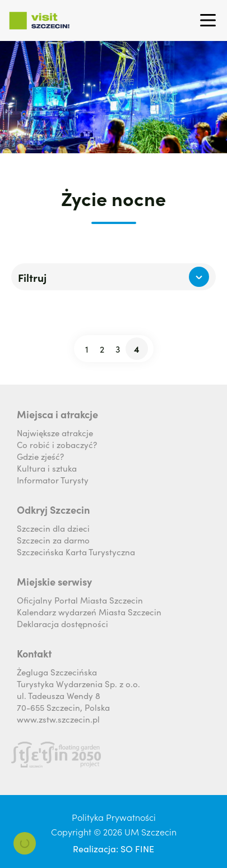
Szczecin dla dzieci (53, 528)
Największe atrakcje (55, 433)
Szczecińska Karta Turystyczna (76, 552)
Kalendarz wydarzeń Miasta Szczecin (89, 612)
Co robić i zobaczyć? (57, 444)
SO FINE (137, 848)
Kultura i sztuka (47, 468)
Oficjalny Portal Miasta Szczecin (80, 600)
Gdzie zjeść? (40, 456)
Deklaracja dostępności (62, 623)
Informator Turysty (53, 480)
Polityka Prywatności (114, 817)
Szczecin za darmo (53, 540)
